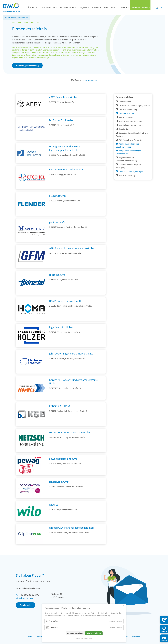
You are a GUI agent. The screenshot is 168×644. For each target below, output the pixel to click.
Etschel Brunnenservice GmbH (66, 169)
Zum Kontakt (25, 605)
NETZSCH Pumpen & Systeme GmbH (70, 432)
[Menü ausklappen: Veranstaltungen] (56, 7)
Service (123, 7)
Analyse (54, 628)
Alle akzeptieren (94, 633)
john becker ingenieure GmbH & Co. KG (71, 353)
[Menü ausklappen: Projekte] (88, 7)
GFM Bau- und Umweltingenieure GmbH (72, 248)
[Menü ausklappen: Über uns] (37, 7)
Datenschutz (79, 638)
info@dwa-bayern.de (25, 598)
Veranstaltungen (48, 7)
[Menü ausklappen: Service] (128, 7)
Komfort (54, 621)
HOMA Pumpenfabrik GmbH (65, 301)
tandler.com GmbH (60, 482)
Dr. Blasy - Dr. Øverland (62, 120)
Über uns (31, 7)
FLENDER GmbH (58, 196)
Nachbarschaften (67, 7)
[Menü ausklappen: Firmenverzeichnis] (149, 7)
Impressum (89, 638)
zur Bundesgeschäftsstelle (18, 17)
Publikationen (110, 7)
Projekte (83, 7)
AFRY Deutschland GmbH (63, 97)
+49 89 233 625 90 (29, 594)
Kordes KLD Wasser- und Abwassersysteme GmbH (73, 381)
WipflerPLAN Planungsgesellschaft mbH (72, 527)
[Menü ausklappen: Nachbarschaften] (76, 7)
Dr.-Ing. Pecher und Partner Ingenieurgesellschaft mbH (65, 148)
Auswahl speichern (75, 633)
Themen (95, 7)
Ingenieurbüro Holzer (61, 327)
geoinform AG (57, 222)
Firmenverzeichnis (140, 7)
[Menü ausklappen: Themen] (100, 7)
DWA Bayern (76, 80)
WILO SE (54, 505)
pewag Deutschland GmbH (64, 459)
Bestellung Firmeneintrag (27, 66)
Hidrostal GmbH (58, 274)
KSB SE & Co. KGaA (60, 406)
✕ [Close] (123, 606)
